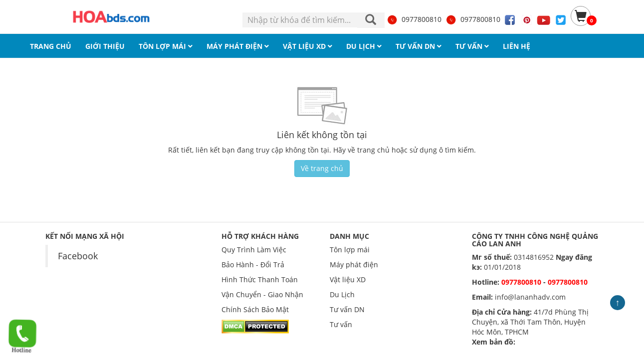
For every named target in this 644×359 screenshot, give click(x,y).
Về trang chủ (322, 168)
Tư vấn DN (347, 309)
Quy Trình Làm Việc (254, 250)
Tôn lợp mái (350, 250)
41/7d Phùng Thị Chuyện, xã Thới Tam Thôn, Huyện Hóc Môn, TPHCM (530, 322)
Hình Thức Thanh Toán (260, 279)
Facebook (78, 256)
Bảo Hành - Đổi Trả (253, 265)
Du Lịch (342, 294)
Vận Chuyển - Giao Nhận (262, 294)
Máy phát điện (354, 265)
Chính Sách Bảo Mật (255, 309)
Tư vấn (341, 324)
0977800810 (414, 19)
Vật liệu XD (348, 279)
